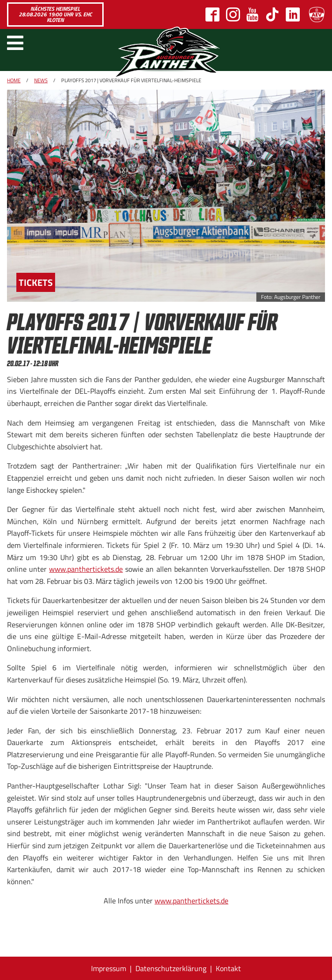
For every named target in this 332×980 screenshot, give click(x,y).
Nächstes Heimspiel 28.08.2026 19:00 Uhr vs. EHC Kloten (55, 14)
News (41, 80)
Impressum (109, 968)
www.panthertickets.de (86, 569)
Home (14, 80)
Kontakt (228, 968)
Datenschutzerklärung (171, 968)
